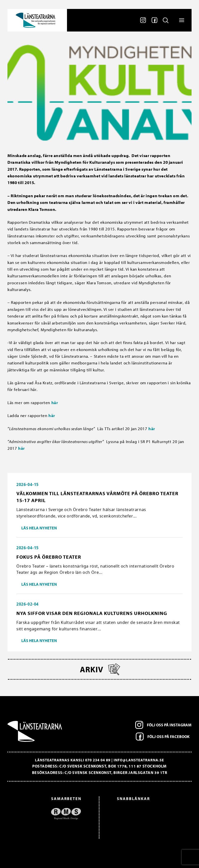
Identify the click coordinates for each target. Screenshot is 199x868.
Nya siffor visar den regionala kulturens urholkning (92, 613)
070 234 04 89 (98, 760)
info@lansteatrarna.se (139, 760)
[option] (47, 814)
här (55, 402)
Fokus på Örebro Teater (49, 557)
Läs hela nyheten (39, 528)
